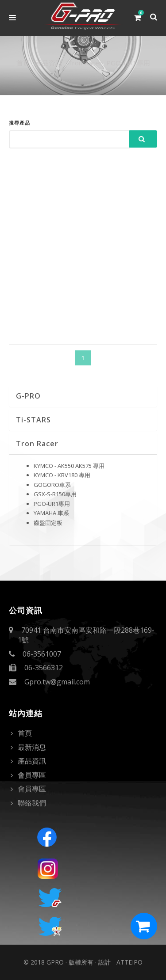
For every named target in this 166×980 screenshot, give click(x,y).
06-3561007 (42, 654)
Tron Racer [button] (37, 444)
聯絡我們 (32, 803)
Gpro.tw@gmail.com (57, 682)
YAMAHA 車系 (51, 513)
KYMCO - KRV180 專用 (62, 475)
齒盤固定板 (48, 523)
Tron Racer (85, 63)
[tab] (83, 396)
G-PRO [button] (28, 396)
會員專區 (32, 775)
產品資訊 (49, 63)
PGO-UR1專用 (128, 63)
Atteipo (129, 962)
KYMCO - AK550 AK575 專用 (69, 466)
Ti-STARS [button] (33, 420)
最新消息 (32, 747)
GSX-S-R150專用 (55, 494)
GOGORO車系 (52, 485)
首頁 (23, 63)
